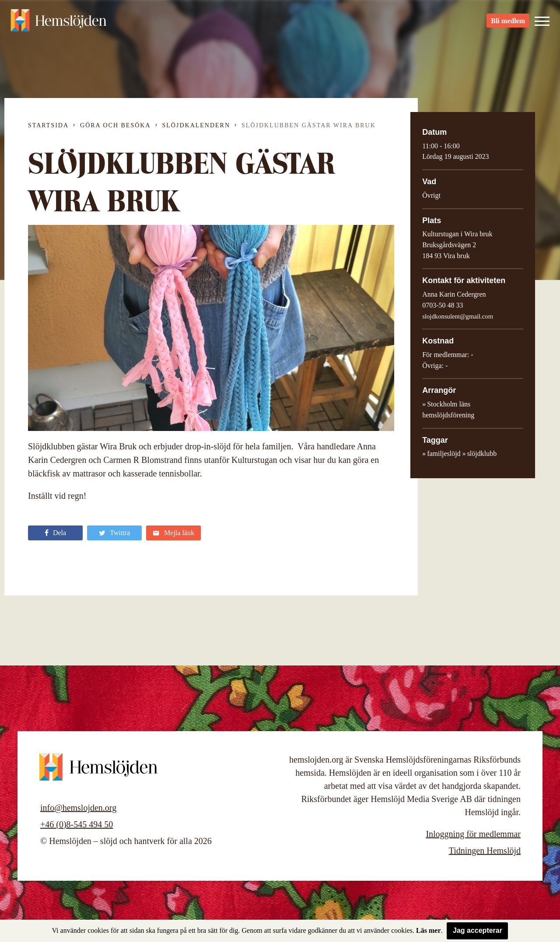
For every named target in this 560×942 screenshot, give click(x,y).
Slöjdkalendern (196, 125)
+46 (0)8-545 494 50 (77, 824)
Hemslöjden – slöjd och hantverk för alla (59, 22)
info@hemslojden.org (78, 808)
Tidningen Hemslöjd (485, 851)
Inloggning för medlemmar (473, 834)
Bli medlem (508, 22)
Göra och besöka (115, 125)
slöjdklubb (482, 453)
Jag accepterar (478, 930)
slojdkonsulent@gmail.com (458, 316)
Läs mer (428, 930)
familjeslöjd (444, 453)
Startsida (48, 125)
